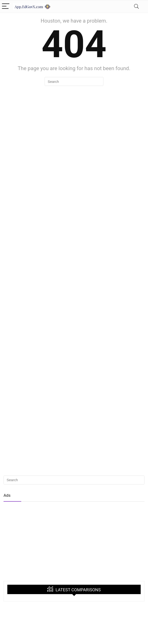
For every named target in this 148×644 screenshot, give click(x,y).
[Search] (136, 6)
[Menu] (6, 6)
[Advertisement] (74, 540)
